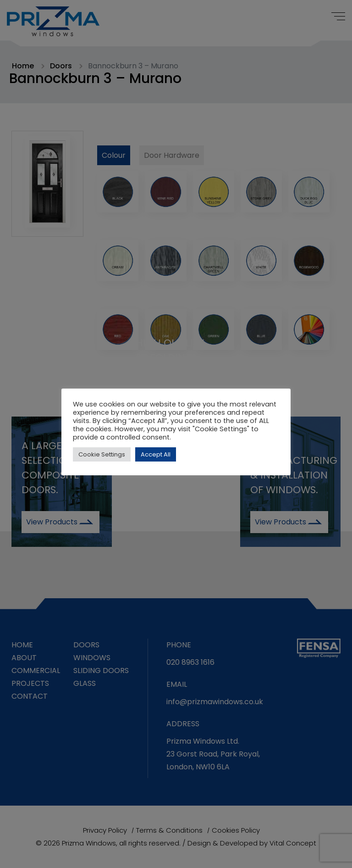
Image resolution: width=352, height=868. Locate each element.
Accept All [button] (156, 454)
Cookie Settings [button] (102, 454)
